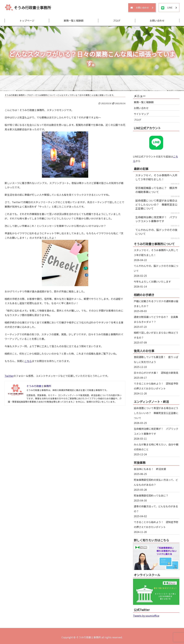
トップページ (27, 21)
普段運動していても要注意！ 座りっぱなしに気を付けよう (156, 359)
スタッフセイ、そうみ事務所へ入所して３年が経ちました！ (156, 177)
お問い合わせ (157, 21)
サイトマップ (141, 114)
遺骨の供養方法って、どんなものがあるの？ (156, 509)
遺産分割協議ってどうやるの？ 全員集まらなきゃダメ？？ (156, 319)
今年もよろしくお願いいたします (152, 282)
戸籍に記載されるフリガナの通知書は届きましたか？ (156, 304)
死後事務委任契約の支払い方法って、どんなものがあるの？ (156, 482)
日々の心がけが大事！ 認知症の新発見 (156, 373)
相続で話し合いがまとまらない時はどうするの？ (156, 335)
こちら (28, 361)
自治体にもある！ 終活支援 (150, 469)
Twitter (9, 376)
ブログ (117, 21)
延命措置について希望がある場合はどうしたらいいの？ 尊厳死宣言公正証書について (156, 204)
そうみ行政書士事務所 (32, 7)
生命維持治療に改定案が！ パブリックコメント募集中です (156, 219)
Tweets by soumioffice (146, 616)
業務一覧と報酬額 (74, 21)
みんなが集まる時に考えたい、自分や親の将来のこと (156, 447)
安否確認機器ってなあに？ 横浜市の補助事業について (156, 190)
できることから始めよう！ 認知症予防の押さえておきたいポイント (156, 386)
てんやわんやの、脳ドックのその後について (156, 268)
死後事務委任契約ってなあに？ (151, 495)
